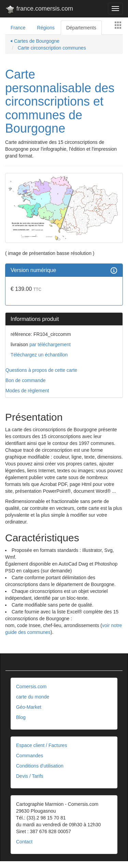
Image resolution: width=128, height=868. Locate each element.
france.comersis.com (39, 10)
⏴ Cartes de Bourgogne (35, 41)
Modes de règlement (27, 391)
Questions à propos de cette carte (41, 370)
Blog (21, 717)
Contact (24, 842)
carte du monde (33, 697)
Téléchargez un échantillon (39, 355)
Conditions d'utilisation (40, 766)
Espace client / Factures (41, 745)
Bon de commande (26, 380)
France (18, 28)
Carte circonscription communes (51, 48)
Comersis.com (31, 687)
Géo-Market (29, 707)
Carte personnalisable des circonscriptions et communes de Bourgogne (60, 101)
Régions (46, 28)
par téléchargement (49, 344)
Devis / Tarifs (30, 776)
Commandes (30, 756)
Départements (81, 28)
